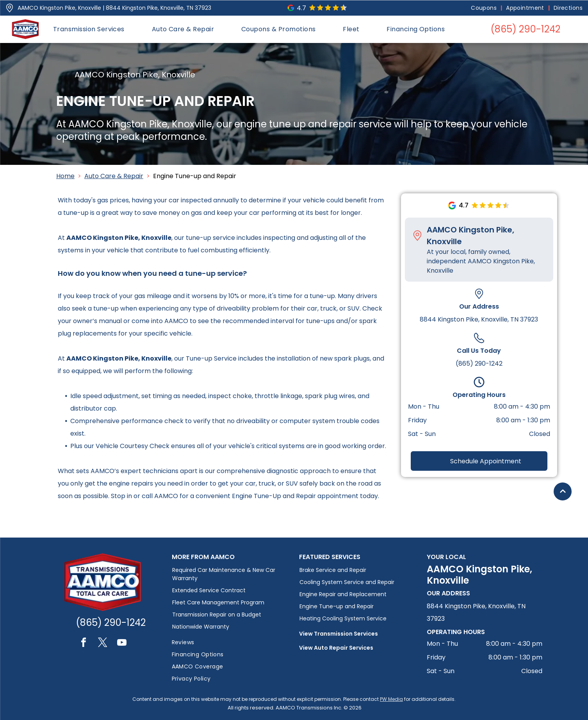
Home (65, 176)
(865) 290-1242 (479, 364)
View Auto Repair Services (336, 648)
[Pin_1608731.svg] (10, 8)
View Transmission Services (339, 634)
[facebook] (84, 644)
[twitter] (103, 644)
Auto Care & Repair (114, 176)
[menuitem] (485, 8)
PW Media (391, 699)
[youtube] (122, 644)
